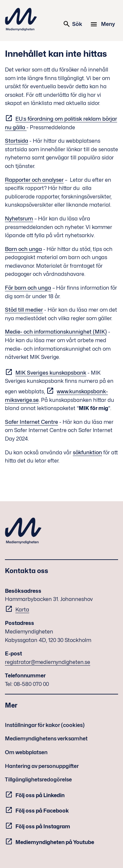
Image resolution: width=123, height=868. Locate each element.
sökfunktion (87, 453)
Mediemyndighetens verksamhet (46, 739)
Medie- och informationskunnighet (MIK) (56, 332)
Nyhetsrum (19, 219)
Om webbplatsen (26, 752)
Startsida (17, 141)
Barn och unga (23, 249)
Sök (72, 24)
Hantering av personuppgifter (42, 766)
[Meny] (103, 24)
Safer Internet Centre (31, 422)
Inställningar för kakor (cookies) (45, 725)
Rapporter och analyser (34, 180)
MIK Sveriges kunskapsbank (51, 373)
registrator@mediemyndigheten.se (48, 662)
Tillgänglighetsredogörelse (38, 780)
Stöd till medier (24, 310)
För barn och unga (28, 288)
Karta (22, 610)
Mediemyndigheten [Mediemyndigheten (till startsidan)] (21, 19)
